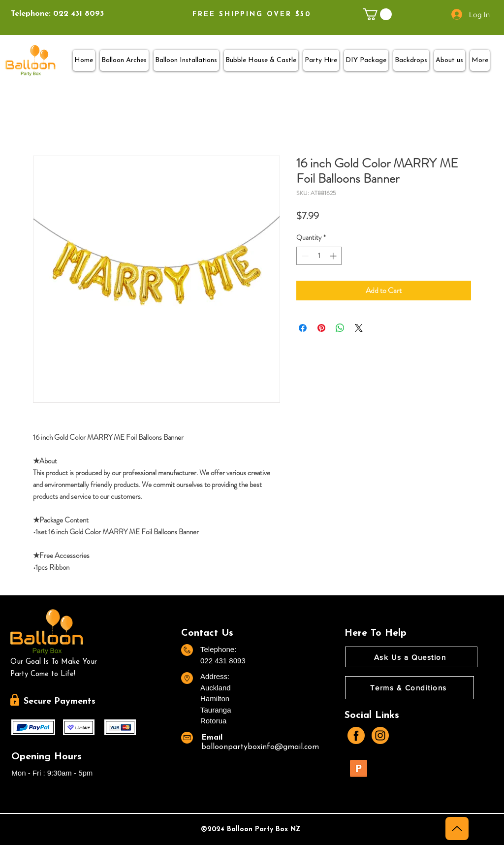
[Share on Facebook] (303, 328)
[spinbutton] (319, 256)
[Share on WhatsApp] (340, 328)
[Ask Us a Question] (411, 657)
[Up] (457, 829)
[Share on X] (359, 328)
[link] (377, 14)
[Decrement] (304, 256)
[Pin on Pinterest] (321, 328)
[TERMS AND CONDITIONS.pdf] (359, 770)
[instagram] (380, 735)
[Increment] (334, 256)
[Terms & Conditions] (409, 688)
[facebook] (356, 735)
